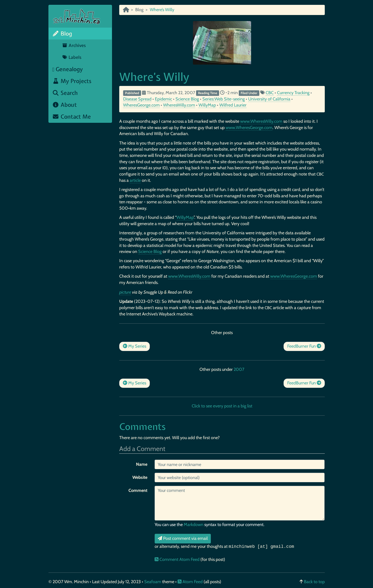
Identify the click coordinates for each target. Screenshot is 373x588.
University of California (269, 99)
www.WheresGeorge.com (249, 128)
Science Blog (187, 99)
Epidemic (163, 99)
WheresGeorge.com (141, 105)
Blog (62, 34)
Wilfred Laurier (233, 105)
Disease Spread (137, 99)
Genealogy (68, 69)
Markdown (194, 525)
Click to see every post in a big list (222, 406)
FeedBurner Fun (304, 346)
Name (142, 464)
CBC (270, 93)
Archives (74, 45)
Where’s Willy (154, 77)
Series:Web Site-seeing (224, 99)
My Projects (72, 81)
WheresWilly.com (179, 105)
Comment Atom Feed (178, 559)
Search (65, 93)
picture (125, 292)
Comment (138, 490)
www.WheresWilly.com (261, 121)
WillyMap (207, 105)
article (135, 180)
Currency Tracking (293, 93)
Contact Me (72, 117)
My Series (135, 346)
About (65, 105)
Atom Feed (190, 582)
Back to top (314, 582)
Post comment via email (183, 538)
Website (140, 477)
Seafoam (153, 582)
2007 (239, 369)
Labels (72, 57)
